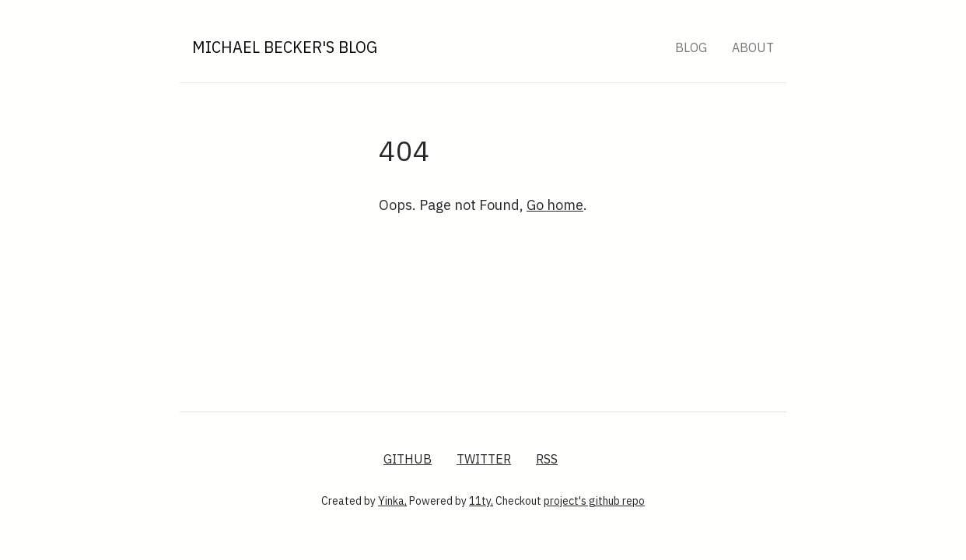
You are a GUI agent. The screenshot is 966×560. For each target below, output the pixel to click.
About (753, 47)
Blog (691, 47)
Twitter (484, 459)
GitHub (408, 459)
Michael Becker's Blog (285, 47)
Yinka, (392, 501)
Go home (555, 205)
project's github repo (594, 501)
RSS (547, 459)
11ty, (481, 501)
